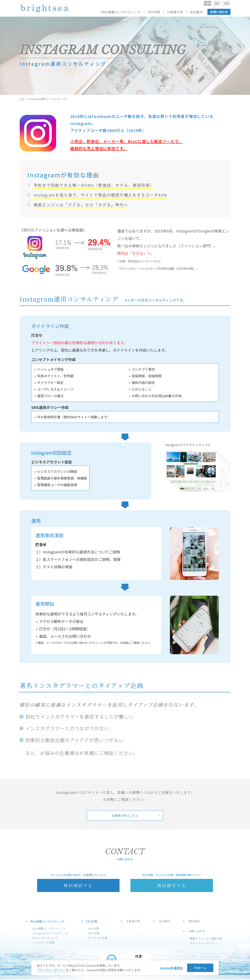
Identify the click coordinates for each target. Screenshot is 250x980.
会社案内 (196, 12)
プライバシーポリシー (196, 944)
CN (226, 3)
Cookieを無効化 (167, 968)
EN (217, 3)
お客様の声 (175, 12)
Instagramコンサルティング (55, 934)
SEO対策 (94, 929)
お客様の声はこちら (125, 816)
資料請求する (172, 886)
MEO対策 (94, 934)
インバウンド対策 (49, 943)
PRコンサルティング (50, 938)
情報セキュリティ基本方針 (198, 939)
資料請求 (189, 922)
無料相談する (78, 886)
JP (208, 3)
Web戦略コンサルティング (54, 929)
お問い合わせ (219, 12)
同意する (199, 968)
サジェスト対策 (98, 938)
